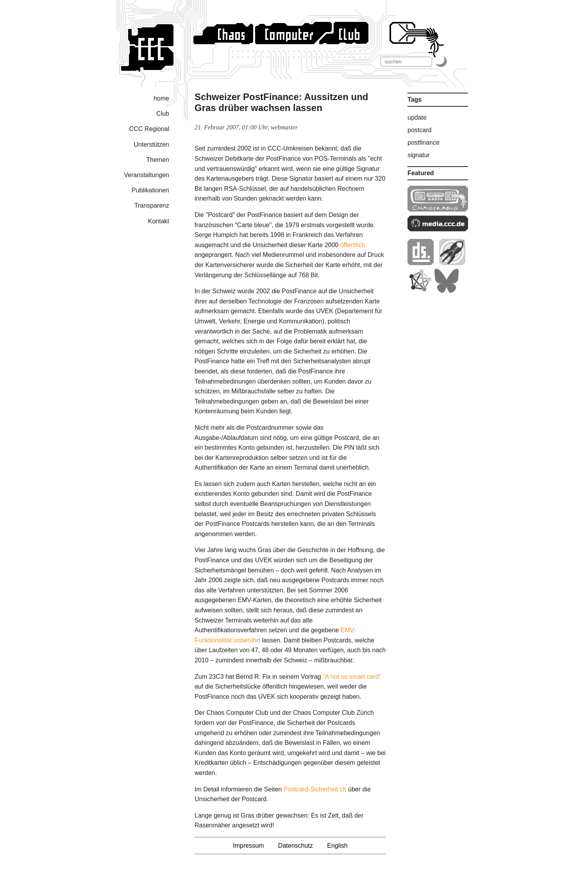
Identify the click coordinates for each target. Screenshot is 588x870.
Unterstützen (151, 144)
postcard (419, 130)
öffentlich (353, 245)
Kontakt (159, 221)
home (161, 98)
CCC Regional (149, 129)
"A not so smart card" (352, 677)
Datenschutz (296, 846)
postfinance (424, 143)
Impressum (248, 846)
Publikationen (150, 190)
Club (163, 114)
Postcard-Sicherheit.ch (315, 789)
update (417, 117)
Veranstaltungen (147, 175)
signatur (419, 155)
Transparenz (152, 205)
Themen (158, 160)
